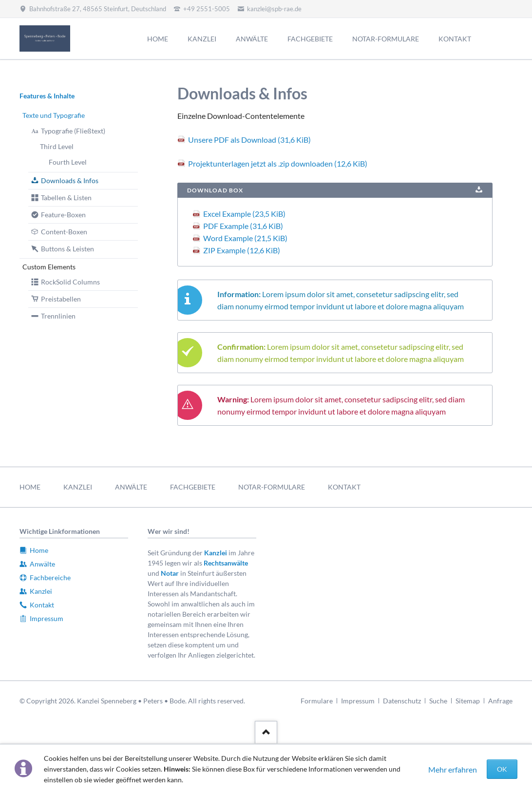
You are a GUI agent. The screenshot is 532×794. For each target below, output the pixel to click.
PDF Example (243, 226)
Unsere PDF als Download (249, 140)
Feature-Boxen (63, 215)
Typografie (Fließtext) (73, 131)
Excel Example (244, 214)
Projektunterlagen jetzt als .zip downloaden (278, 163)
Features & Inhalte (47, 96)
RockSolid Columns (70, 282)
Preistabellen (61, 299)
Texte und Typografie (54, 115)
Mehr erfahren (453, 769)
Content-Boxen (64, 232)
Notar (170, 573)
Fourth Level (68, 162)
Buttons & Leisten (67, 249)
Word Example (245, 238)
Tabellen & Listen (66, 198)
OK (502, 769)
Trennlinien (58, 316)
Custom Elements (49, 267)
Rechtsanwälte (226, 563)
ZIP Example (242, 250)
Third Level (57, 146)
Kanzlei (216, 553)
